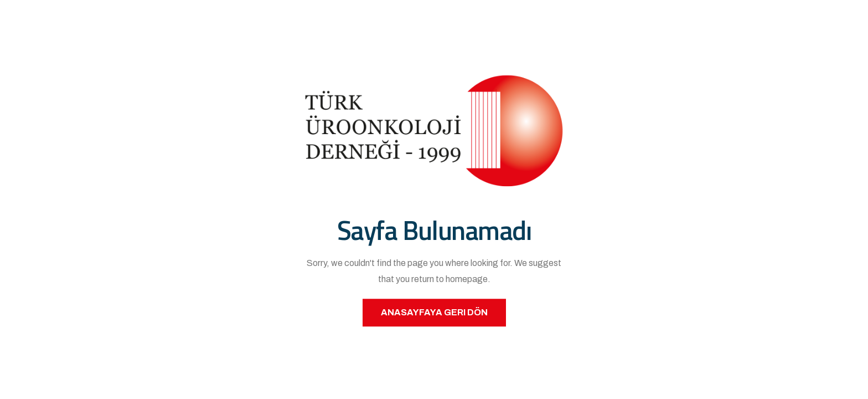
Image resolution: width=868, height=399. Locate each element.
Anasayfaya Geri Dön (434, 312)
